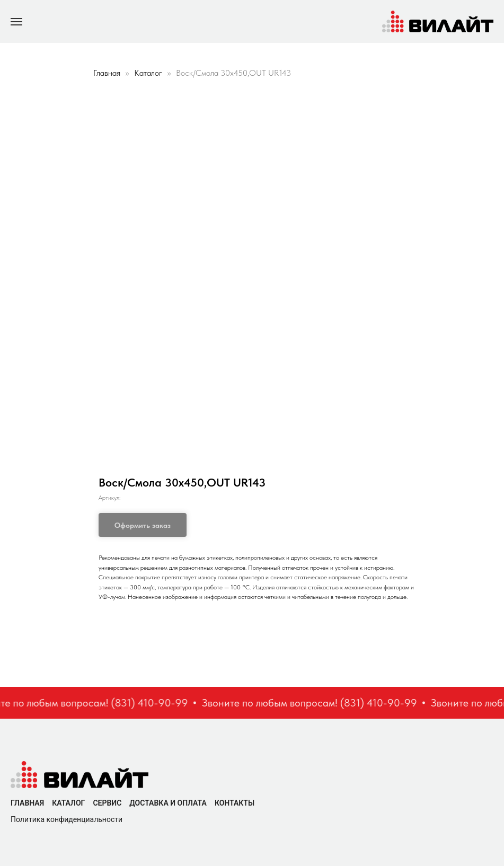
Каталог (149, 73)
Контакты (235, 803)
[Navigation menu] (16, 22)
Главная (107, 73)
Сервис (107, 803)
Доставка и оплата (168, 803)
